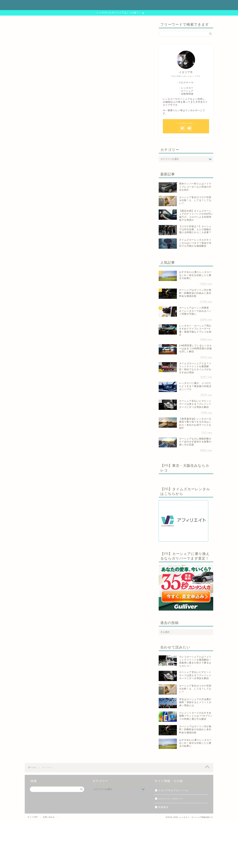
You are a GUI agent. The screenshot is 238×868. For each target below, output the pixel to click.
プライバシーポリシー (171, 799)
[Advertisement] (99, 844)
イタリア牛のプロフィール (173, 790)
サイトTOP (33, 817)
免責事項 (163, 807)
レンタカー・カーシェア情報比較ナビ (119, 5)
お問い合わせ (49, 817)
